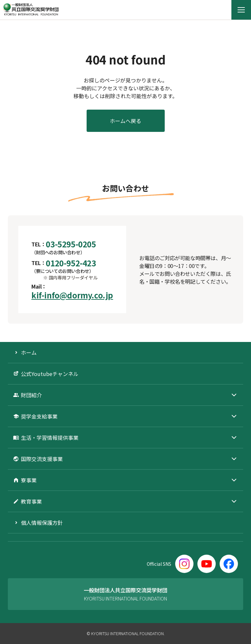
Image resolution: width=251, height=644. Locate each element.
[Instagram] (184, 564)
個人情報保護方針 (42, 523)
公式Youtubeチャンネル (50, 374)
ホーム (29, 352)
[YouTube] (207, 564)
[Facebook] (229, 564)
